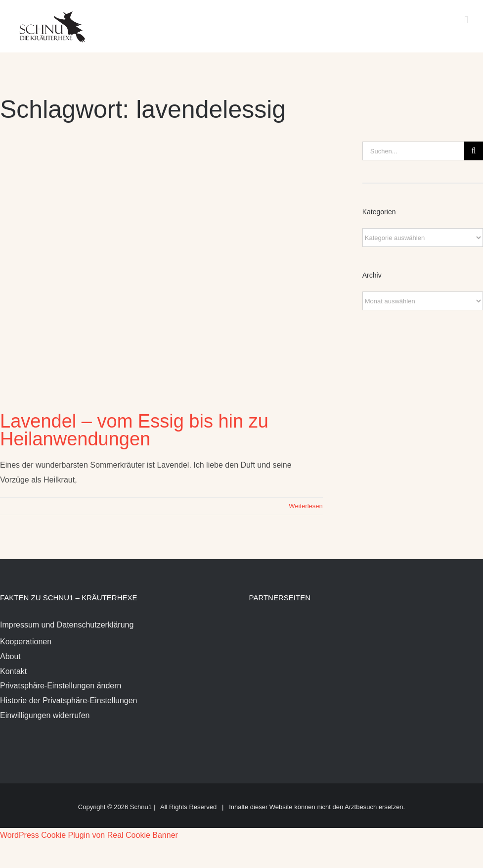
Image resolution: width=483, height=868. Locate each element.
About (10, 656)
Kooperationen (26, 642)
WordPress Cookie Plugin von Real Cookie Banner (89, 835)
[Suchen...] (413, 151)
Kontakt (13, 671)
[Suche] (474, 151)
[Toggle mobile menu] (466, 20)
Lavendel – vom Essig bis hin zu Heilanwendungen (134, 430)
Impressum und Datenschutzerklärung (67, 625)
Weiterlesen (306, 506)
